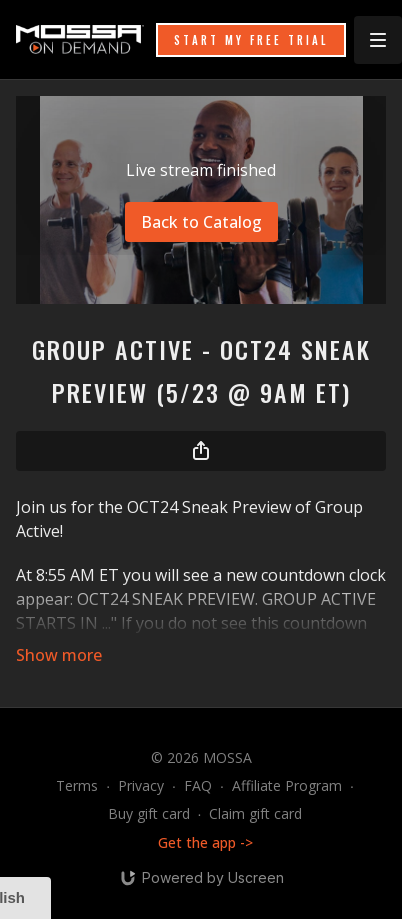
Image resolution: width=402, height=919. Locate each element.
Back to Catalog (201, 222)
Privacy (141, 785)
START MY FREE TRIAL (251, 40)
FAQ (198, 785)
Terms (77, 785)
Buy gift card (149, 813)
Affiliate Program (287, 785)
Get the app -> (205, 842)
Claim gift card (255, 813)
